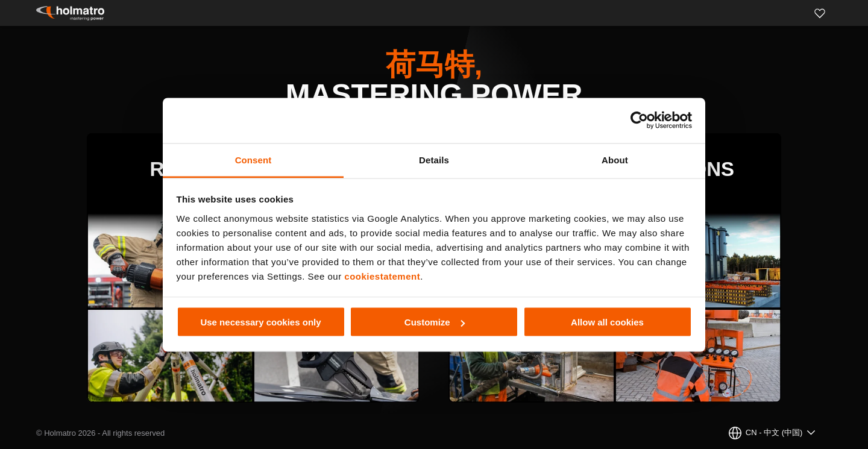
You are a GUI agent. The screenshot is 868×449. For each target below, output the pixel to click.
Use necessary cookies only (260, 322)
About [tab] (615, 159)
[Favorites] (820, 13)
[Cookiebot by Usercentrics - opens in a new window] (639, 121)
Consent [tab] (253, 159)
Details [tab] (434, 159)
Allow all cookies (607, 322)
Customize (435, 322)
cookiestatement (382, 276)
